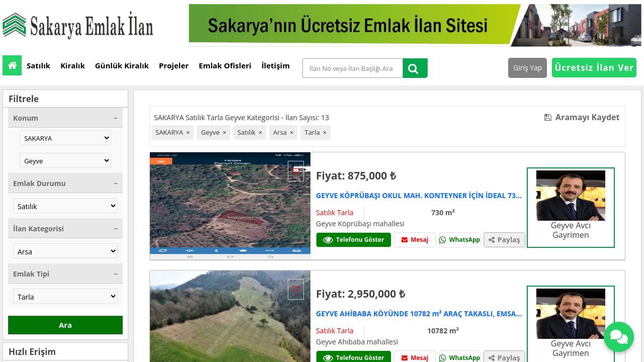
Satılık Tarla (335, 212)
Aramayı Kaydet (582, 117)
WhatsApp (460, 240)
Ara (65, 325)
